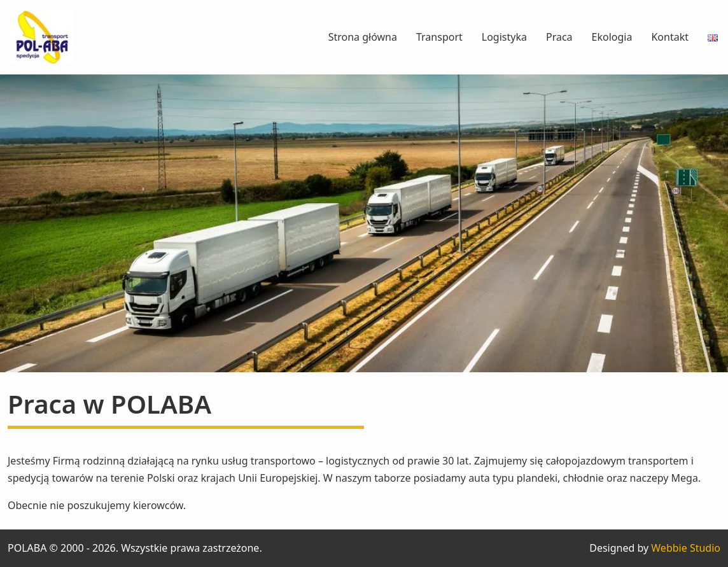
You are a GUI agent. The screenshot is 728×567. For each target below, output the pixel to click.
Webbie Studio (686, 548)
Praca (559, 37)
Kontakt (670, 37)
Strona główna (363, 37)
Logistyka (504, 37)
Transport (439, 37)
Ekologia (612, 37)
